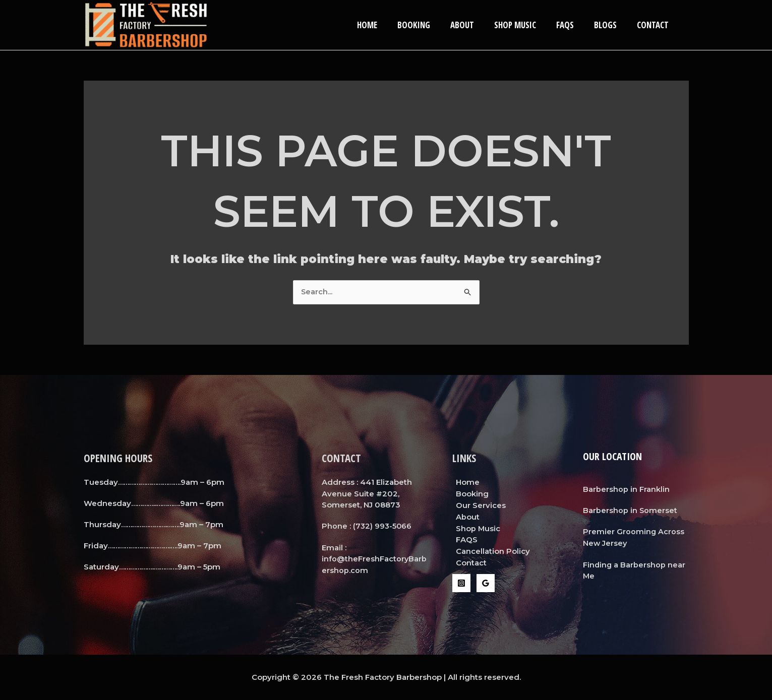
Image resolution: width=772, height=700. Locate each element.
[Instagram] (461, 582)
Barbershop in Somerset (630, 510)
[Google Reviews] (486, 582)
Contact (654, 25)
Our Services (477, 505)
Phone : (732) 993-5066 (367, 526)
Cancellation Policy (489, 551)
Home (387, 25)
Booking (430, 25)
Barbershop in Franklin (626, 489)
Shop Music (526, 25)
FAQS (573, 25)
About (476, 25)
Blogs (610, 25)
